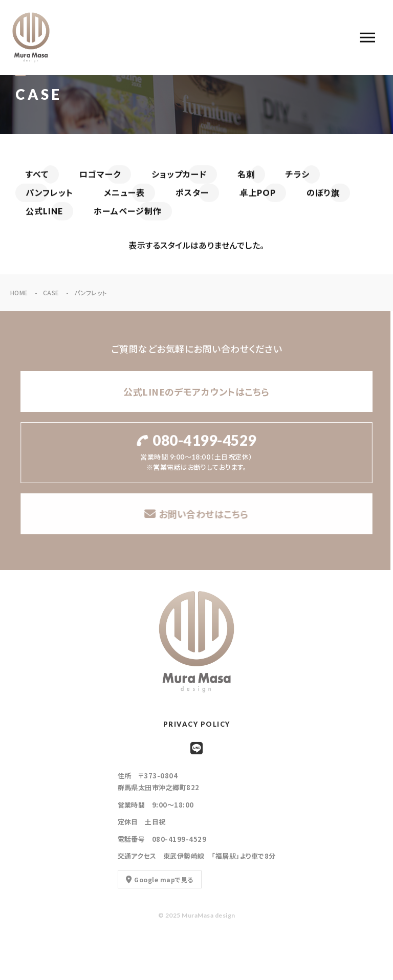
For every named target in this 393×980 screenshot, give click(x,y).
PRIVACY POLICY (197, 724)
